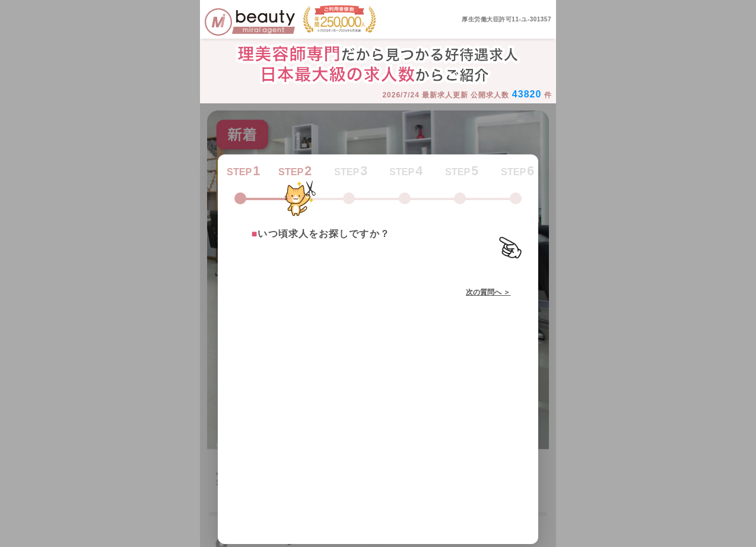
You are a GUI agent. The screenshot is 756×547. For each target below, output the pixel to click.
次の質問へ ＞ (488, 292)
